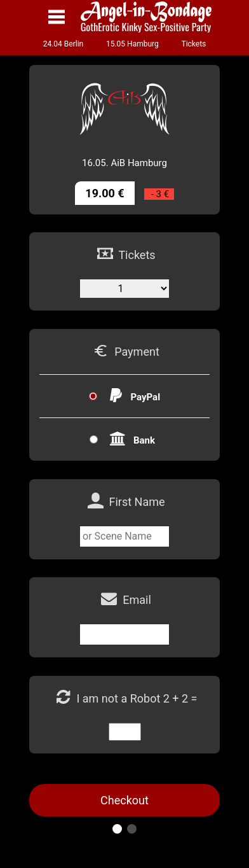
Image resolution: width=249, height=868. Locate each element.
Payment (137, 352)
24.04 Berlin (64, 44)
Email (137, 600)
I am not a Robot (119, 698)
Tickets (193, 44)
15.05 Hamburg (132, 44)
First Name (137, 502)
